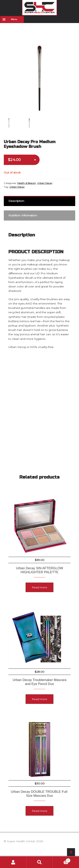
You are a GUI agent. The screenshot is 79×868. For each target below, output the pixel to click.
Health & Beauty (27, 183)
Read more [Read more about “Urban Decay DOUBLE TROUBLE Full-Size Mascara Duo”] (39, 811)
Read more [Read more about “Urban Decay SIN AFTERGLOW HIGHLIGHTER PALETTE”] (39, 587)
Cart (61, 860)
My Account (13, 862)
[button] (70, 48)
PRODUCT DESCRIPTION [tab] (36, 252)
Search (40, 862)
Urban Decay (45, 183)
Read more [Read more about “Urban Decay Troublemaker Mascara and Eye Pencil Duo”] (39, 699)
